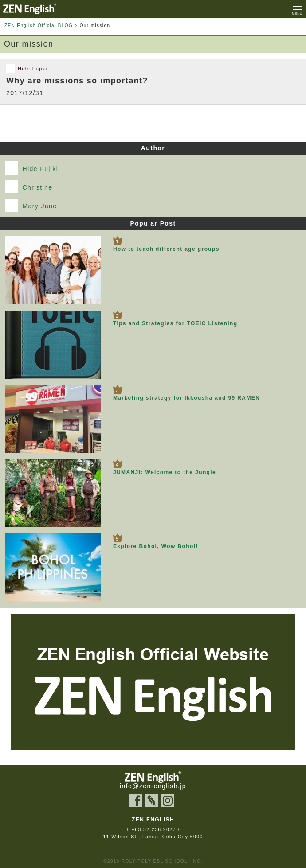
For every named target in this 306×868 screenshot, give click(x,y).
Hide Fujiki (32, 168)
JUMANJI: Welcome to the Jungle (165, 472)
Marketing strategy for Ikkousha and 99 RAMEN (186, 398)
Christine (29, 187)
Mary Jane (31, 205)
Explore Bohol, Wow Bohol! (156, 546)
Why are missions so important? (77, 81)
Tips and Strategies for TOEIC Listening (175, 323)
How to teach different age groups (166, 249)
